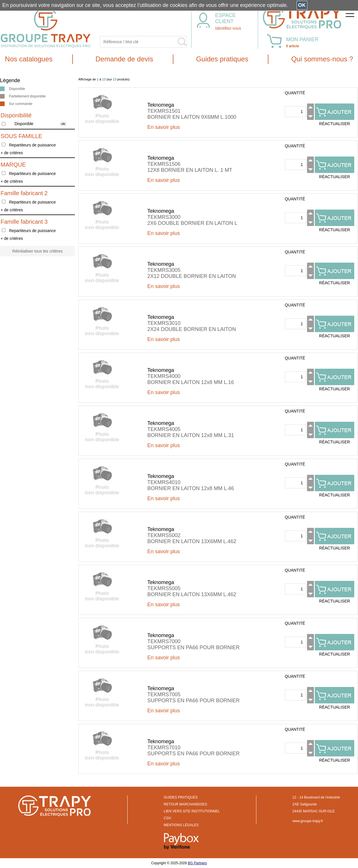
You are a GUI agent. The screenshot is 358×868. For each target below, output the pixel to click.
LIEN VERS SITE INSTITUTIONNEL (192, 811)
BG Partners (197, 863)
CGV (168, 818)
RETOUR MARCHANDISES (185, 804)
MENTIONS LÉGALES (181, 825)
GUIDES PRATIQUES (181, 797)
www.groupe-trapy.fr (308, 821)
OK (302, 5)
